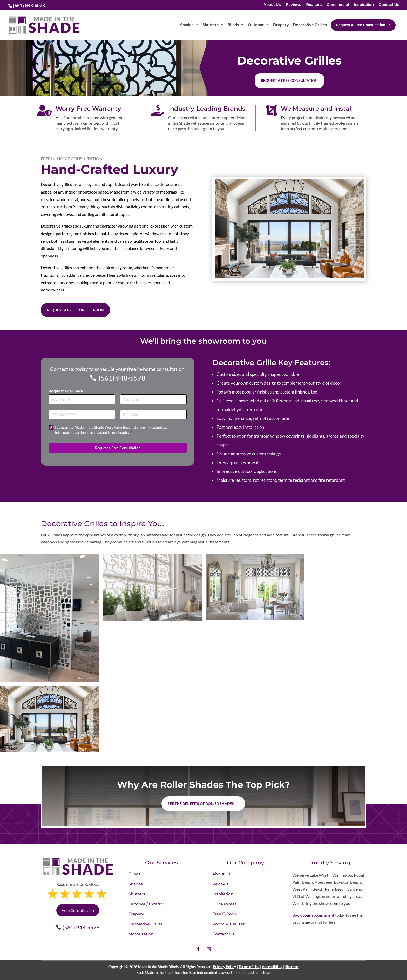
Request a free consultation (289, 80)
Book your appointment (313, 915)
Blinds (135, 874)
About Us (272, 5)
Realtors (314, 5)
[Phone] (82, 415)
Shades (136, 884)
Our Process (225, 904)
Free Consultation (78, 910)
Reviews (294, 5)
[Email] (153, 399)
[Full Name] (82, 399)
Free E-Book (225, 914)
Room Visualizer (228, 924)
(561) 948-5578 (122, 378)
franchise (262, 972)
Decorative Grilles (146, 924)
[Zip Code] (153, 415)
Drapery (136, 914)
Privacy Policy (224, 967)
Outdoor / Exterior (146, 904)
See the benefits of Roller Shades (201, 804)
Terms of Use (249, 967)
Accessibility (272, 967)
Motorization (141, 934)
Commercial (338, 5)
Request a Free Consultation (75, 310)
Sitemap (292, 967)
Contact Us (389, 5)
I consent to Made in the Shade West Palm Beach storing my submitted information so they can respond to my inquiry (111, 430)
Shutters (137, 894)
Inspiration (364, 5)
